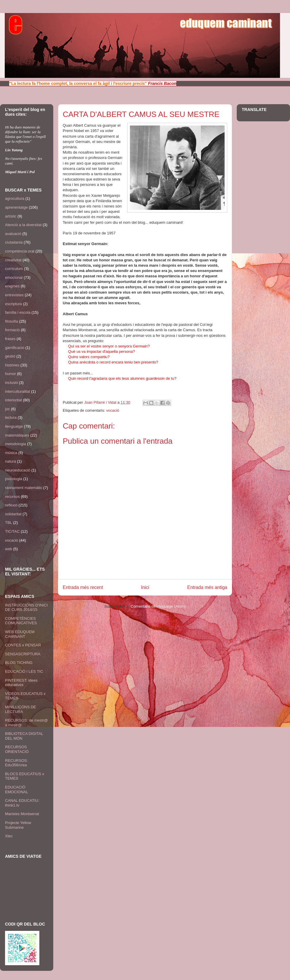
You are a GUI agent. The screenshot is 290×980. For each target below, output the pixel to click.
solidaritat (13, 514)
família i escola (18, 312)
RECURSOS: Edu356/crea (16, 763)
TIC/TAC (12, 531)
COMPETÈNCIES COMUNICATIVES (21, 621)
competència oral (20, 251)
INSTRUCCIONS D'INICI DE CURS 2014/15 (26, 608)
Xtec (9, 836)
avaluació (13, 234)
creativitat (13, 260)
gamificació (15, 348)
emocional (14, 277)
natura (11, 461)
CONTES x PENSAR (23, 645)
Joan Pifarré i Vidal (101, 402)
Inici (145, 587)
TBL (9, 523)
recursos (12, 497)
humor (11, 374)
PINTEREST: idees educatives (21, 683)
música (11, 453)
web (9, 549)
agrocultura (15, 198)
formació (12, 330)
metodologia (16, 444)
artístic (11, 216)
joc (8, 409)
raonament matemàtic (24, 488)
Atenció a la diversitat (23, 225)
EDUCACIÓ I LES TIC (24, 671)
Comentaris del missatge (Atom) (158, 606)
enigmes (12, 286)
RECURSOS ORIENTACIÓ (17, 749)
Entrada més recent (83, 587)
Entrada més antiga (207, 587)
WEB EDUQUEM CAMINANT (20, 634)
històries (12, 365)
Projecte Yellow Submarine (18, 825)
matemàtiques (17, 435)
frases (10, 339)
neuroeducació (18, 470)
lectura (11, 417)
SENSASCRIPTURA (23, 654)
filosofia (12, 321)
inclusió (11, 383)
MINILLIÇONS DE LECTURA (21, 709)
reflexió (11, 505)
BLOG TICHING (19, 663)
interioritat (13, 400)
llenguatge (14, 426)
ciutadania (14, 242)
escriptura (13, 304)
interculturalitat (18, 391)
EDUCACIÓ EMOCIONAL (17, 790)
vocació (113, 410)
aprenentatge (16, 207)
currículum (14, 269)
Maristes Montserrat (22, 814)
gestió (10, 356)
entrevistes (14, 295)
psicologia (14, 479)
